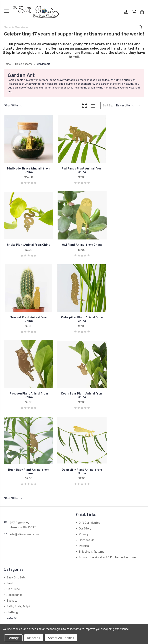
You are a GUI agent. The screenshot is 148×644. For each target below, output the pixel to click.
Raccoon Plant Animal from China (26, 311)
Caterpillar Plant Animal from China (122, 238)
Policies (84, 457)
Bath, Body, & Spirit (20, 518)
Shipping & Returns (92, 463)
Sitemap (119, 596)
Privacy (84, 445)
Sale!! (10, 494)
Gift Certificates (90, 434)
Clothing (12, 523)
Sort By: (108, 106)
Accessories (15, 506)
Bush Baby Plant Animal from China (122, 311)
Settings (13, 638)
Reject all (34, 638)
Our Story (85, 440)
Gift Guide (13, 500)
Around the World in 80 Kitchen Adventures (108, 469)
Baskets (12, 512)
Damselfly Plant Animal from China (26, 383)
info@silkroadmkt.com (24, 445)
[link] (74, 609)
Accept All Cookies (61, 638)
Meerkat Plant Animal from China (74, 238)
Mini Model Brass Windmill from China (26, 166)
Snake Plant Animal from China (122, 166)
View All (12, 529)
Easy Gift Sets (16, 489)
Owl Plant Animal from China (26, 240)
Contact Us (87, 451)
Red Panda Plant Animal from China (74, 166)
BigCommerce (101, 596)
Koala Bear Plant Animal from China (74, 311)
